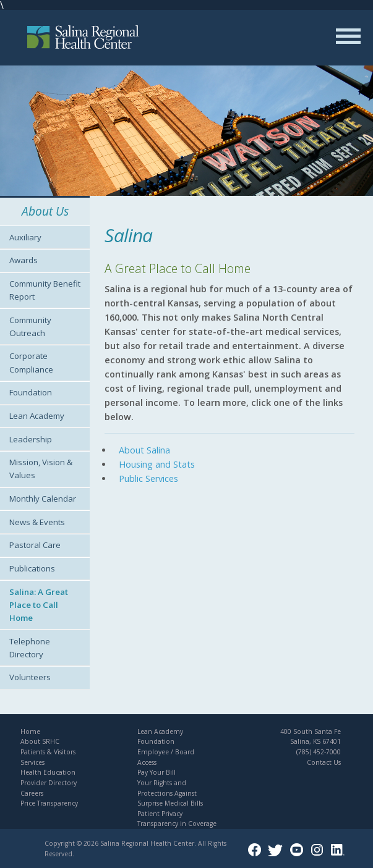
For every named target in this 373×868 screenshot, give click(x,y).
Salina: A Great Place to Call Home (39, 605)
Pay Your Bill (156, 772)
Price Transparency (49, 803)
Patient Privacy (160, 814)
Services (32, 762)
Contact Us (324, 762)
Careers (32, 793)
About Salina (144, 450)
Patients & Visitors (48, 752)
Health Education (48, 772)
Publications (32, 568)
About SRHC (40, 741)
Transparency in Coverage (177, 824)
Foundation (31, 392)
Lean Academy (37, 416)
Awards (24, 260)
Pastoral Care (35, 545)
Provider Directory (49, 783)
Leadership (31, 439)
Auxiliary (25, 237)
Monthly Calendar (43, 499)
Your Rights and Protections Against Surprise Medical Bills (170, 793)
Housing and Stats (157, 464)
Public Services (148, 478)
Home (30, 731)
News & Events (37, 522)
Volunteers (30, 677)
